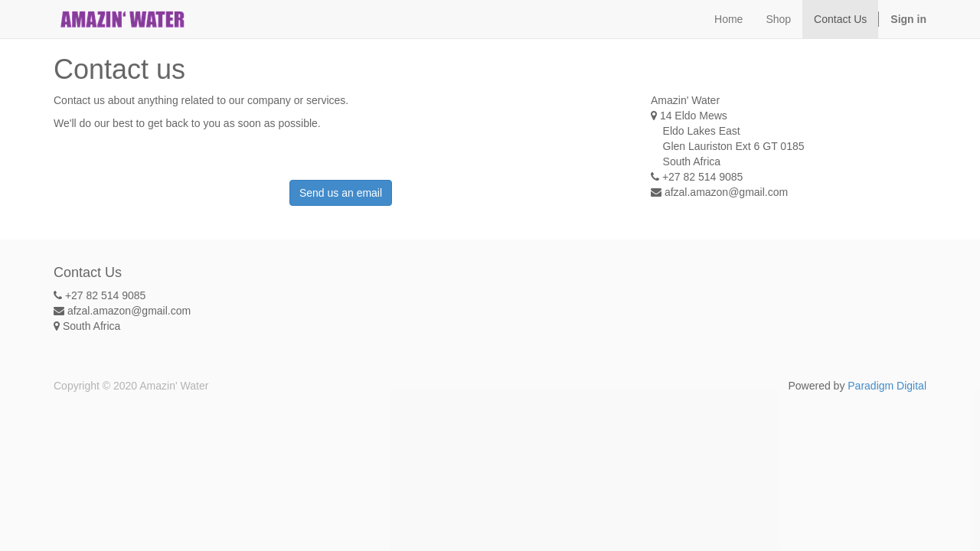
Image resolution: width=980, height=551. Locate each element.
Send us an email (341, 193)
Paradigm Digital (887, 386)
